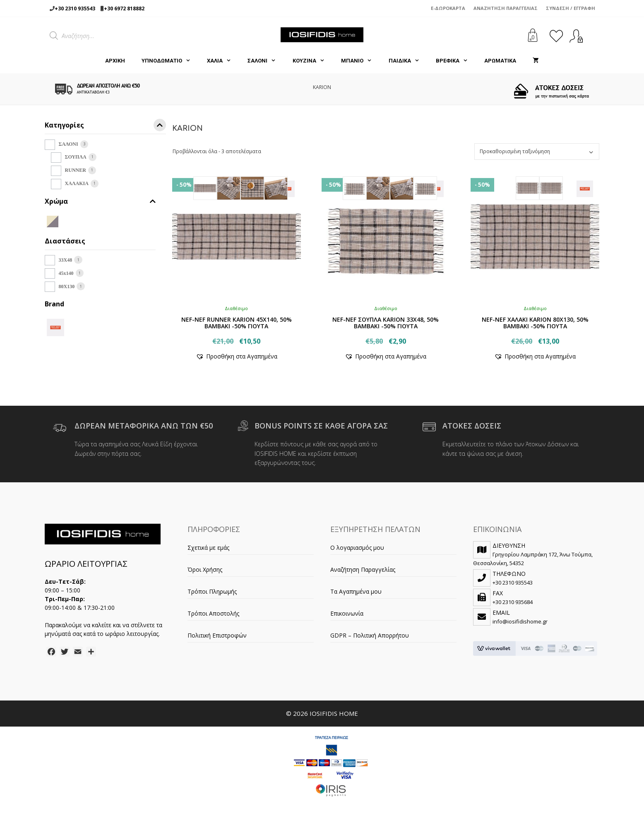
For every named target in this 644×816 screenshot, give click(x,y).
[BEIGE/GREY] (53, 221)
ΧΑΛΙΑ (223, 61)
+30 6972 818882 (124, 8)
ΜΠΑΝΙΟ (360, 61)
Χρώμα (100, 201)
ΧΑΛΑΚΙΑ (77, 183)
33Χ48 (66, 260)
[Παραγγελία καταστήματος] (537, 152)
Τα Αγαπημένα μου (356, 591)
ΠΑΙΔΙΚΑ (408, 61)
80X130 (67, 286)
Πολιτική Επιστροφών (217, 635)
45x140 (66, 273)
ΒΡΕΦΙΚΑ (456, 61)
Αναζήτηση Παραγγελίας (506, 8)
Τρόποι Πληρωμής (212, 591)
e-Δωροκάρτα (448, 8)
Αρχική (115, 61)
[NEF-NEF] (55, 326)
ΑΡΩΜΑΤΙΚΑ (500, 61)
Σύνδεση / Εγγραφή (571, 8)
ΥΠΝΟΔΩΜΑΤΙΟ (170, 61)
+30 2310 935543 (75, 8)
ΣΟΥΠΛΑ (76, 157)
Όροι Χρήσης (205, 569)
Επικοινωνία (347, 613)
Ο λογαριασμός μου (357, 548)
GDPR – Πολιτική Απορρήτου (370, 635)
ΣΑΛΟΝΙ (266, 61)
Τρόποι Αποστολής (213, 613)
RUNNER (76, 170)
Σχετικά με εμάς (208, 548)
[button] (237, 356)
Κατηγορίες (105, 126)
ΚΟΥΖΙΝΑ (313, 61)
